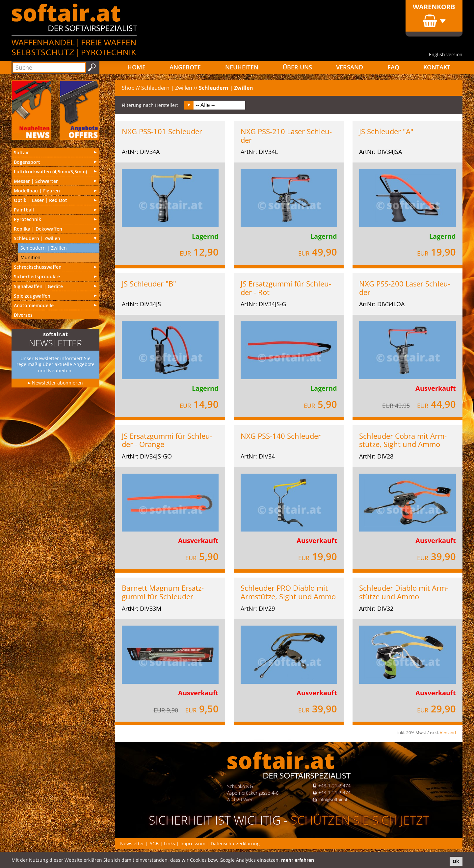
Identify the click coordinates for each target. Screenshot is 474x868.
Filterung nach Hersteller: (150, 105)
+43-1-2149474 (334, 786)
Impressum (193, 843)
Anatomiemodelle (34, 305)
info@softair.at (333, 799)
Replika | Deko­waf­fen (38, 229)
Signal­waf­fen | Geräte (38, 286)
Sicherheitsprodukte (37, 276)
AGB (154, 843)
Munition (30, 257)
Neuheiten (242, 67)
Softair (21, 152)
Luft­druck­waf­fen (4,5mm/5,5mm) (50, 172)
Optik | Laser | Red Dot (40, 200)
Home (136, 67)
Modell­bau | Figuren (37, 191)
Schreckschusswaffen (38, 267)
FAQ (393, 67)
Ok (456, 861)
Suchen (92, 67)
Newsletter (132, 843)
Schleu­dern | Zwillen (37, 238)
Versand (350, 67)
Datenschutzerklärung (235, 843)
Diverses (23, 315)
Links (170, 843)
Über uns (297, 67)
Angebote (185, 67)
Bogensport (27, 162)
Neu (31, 110)
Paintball (24, 210)
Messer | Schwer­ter (36, 181)
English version (446, 54)
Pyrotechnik (27, 219)
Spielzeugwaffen (32, 296)
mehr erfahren (298, 860)
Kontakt (437, 67)
